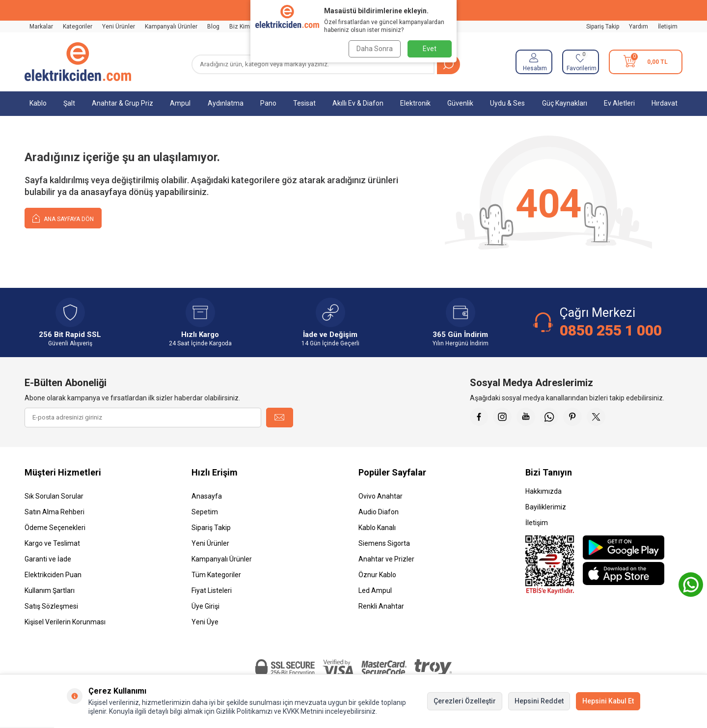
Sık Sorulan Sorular (54, 496)
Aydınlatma (226, 103)
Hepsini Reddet (539, 701)
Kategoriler (78, 27)
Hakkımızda (544, 491)
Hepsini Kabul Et (608, 701)
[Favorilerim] (581, 62)
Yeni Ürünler (119, 27)
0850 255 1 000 (611, 330)
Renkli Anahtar (381, 606)
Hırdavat (665, 103)
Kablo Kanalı (377, 528)
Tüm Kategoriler (216, 575)
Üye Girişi (205, 606)
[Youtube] (529, 418)
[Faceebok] (480, 418)
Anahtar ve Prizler (386, 559)
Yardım (639, 27)
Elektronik (415, 103)
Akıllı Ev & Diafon (358, 103)
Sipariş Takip (603, 27)
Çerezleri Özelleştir (465, 701)
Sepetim (205, 512)
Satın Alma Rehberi (54, 512)
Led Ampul (375, 590)
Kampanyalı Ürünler (171, 27)
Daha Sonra (374, 49)
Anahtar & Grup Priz (122, 103)
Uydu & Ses (507, 103)
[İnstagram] (504, 418)
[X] (602, 418)
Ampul (180, 103)
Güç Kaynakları (565, 103)
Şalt (69, 103)
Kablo (38, 103)
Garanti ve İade (48, 559)
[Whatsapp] (553, 418)
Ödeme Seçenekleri (55, 528)
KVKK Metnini (302, 711)
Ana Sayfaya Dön (63, 218)
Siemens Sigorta (384, 543)
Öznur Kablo (377, 575)
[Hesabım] (534, 62)
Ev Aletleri (619, 103)
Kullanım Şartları (50, 590)
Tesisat (304, 103)
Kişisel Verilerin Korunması (65, 622)
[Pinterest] (578, 418)
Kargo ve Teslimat (52, 543)
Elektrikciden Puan (53, 575)
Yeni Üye (205, 622)
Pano (268, 103)
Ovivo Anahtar (381, 496)
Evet (430, 49)
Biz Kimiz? (243, 27)
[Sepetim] (646, 62)
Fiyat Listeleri (212, 590)
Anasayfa (207, 496)
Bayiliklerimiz (546, 507)
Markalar (41, 27)
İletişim (668, 27)
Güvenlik (460, 103)
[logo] (78, 62)
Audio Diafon (379, 512)
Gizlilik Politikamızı (244, 711)
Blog (213, 27)
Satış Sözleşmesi (51, 606)
